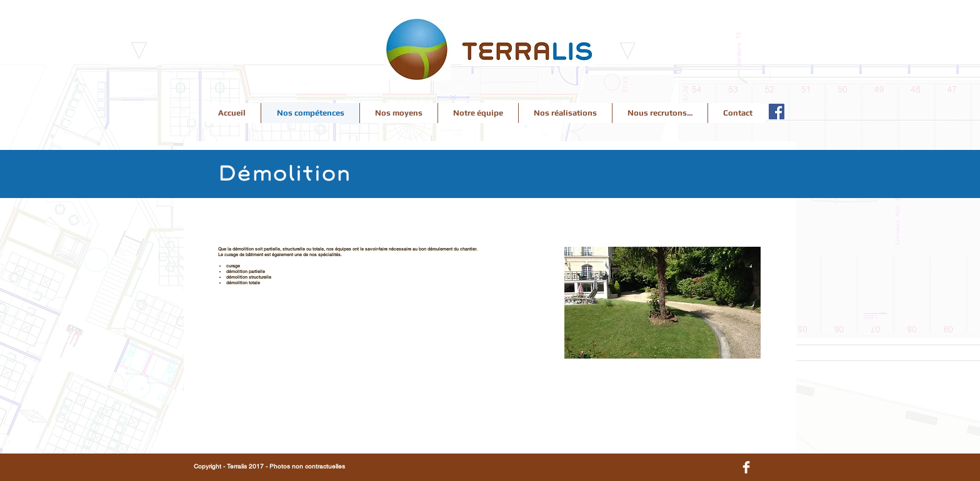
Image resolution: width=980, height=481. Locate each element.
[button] (662, 303)
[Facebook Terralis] (777, 112)
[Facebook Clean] (746, 467)
